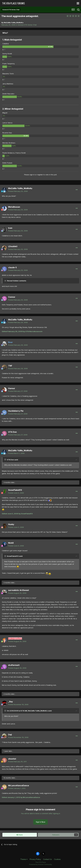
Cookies (57, 859)
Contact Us (47, 859)
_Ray (11, 702)
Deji (10, 735)
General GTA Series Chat (27, 25)
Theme (24, 859)
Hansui (11, 388)
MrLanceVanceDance (19, 786)
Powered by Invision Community (40, 864)
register (40, 175)
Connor (12, 297)
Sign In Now (40, 822)
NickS (11, 543)
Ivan (10, 228)
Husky (11, 524)
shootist (12, 759)
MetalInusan (14, 207)
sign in (32, 175)
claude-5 (12, 267)
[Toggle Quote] (5, 460)
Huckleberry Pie (16, 411)
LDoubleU (13, 246)
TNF (10, 366)
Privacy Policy (35, 859)
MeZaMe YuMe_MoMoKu (14, 23)
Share (20, 835)
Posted (18, 191)
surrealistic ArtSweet (19, 590)
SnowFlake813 (15, 490)
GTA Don (12, 432)
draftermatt (14, 665)
